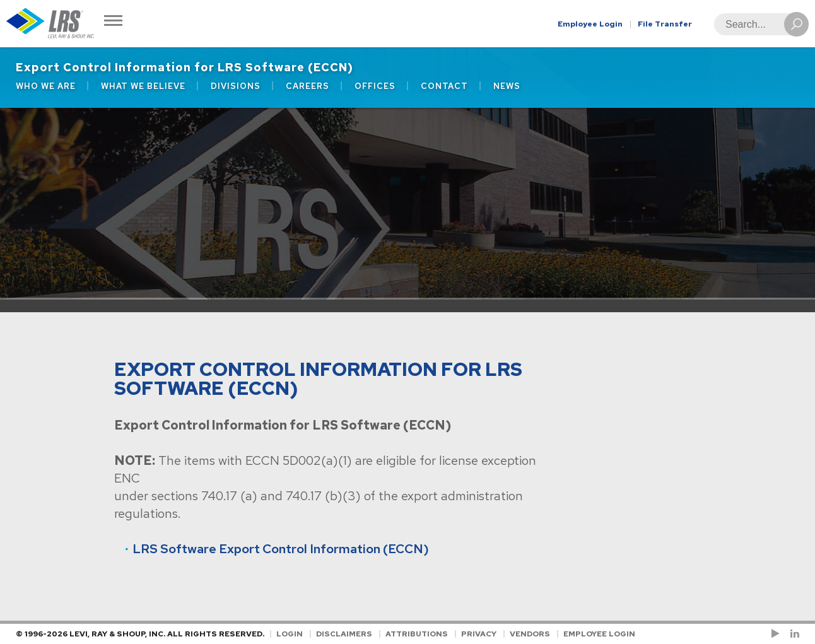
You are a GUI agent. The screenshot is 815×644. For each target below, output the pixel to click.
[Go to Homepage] (50, 24)
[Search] (758, 24)
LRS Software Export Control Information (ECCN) (281, 549)
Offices (375, 86)
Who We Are (46, 86)
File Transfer (665, 24)
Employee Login (590, 24)
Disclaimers (344, 634)
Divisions (236, 86)
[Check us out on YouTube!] (778, 634)
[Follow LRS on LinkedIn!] (793, 634)
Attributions (417, 634)
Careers (308, 86)
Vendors (530, 634)
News (507, 86)
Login (290, 634)
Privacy (479, 634)
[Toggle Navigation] (113, 22)
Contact (444, 86)
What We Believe (143, 86)
